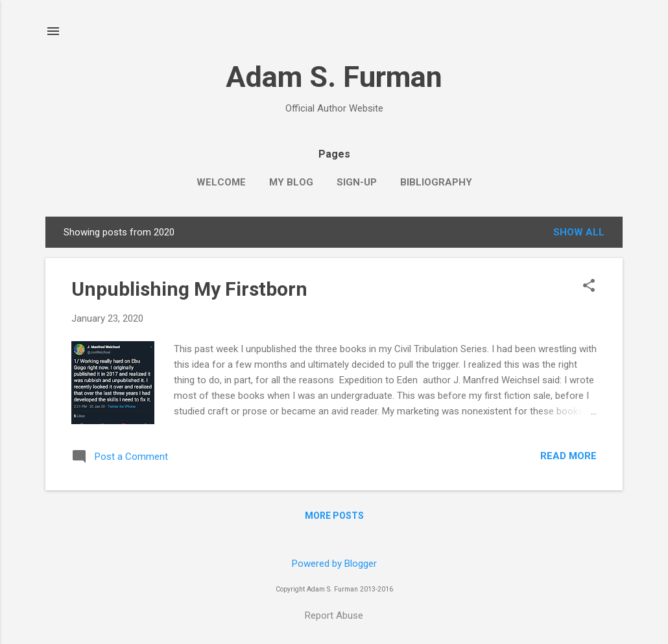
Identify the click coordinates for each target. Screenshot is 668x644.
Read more (568, 456)
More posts (334, 516)
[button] (589, 287)
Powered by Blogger (334, 564)
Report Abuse (334, 615)
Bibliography (436, 182)
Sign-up (357, 182)
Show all (579, 232)
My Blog (291, 182)
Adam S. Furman (334, 77)
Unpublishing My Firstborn (189, 289)
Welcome (221, 182)
